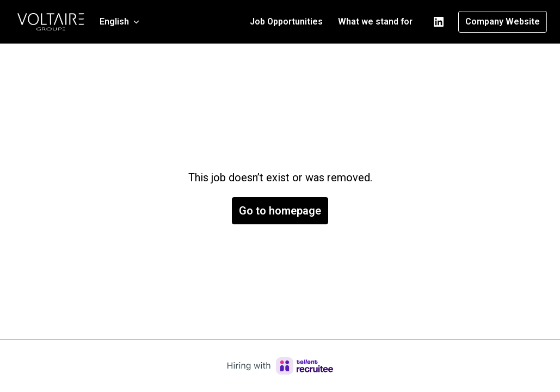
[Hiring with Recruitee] (280, 366)
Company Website (503, 22)
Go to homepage (280, 211)
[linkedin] (439, 22)
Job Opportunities (286, 22)
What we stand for (375, 22)
